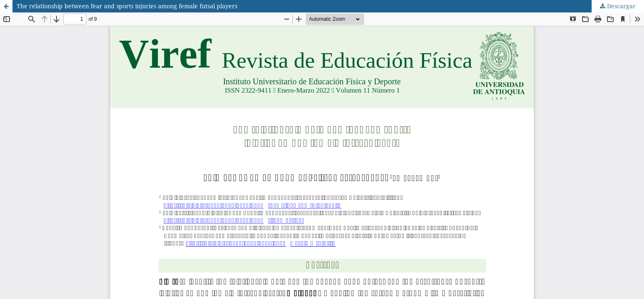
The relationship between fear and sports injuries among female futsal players (127, 6)
